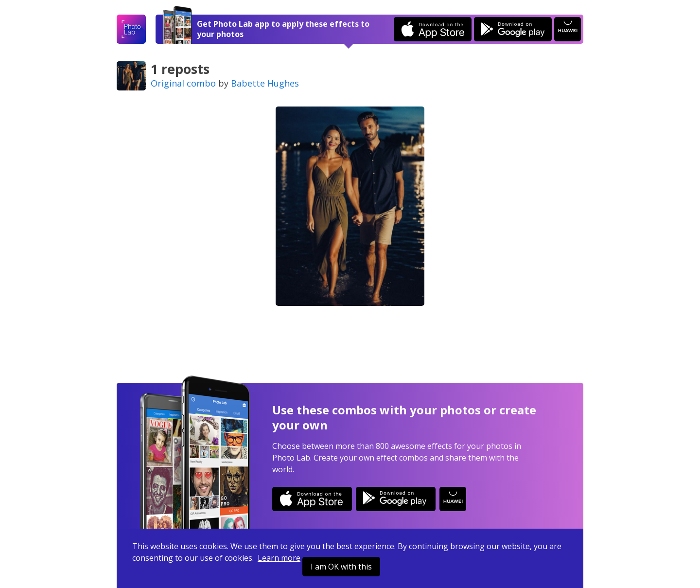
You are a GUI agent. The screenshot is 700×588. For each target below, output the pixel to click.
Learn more (279, 558)
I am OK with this (341, 567)
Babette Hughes (265, 83)
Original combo (183, 83)
